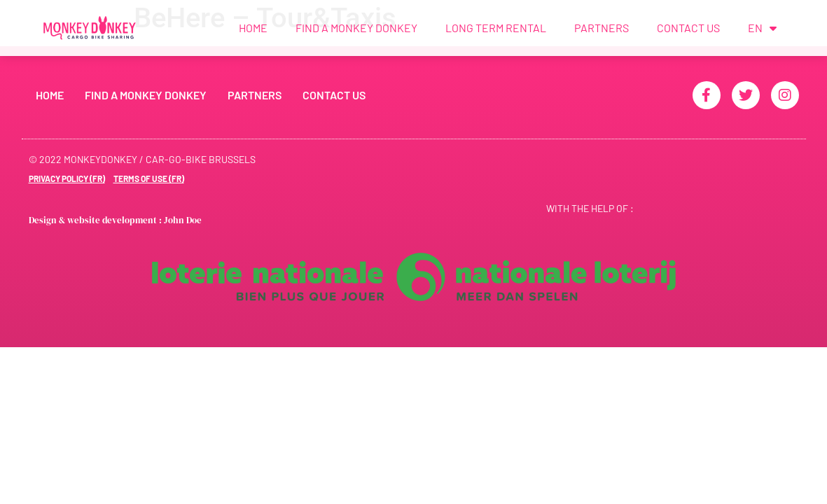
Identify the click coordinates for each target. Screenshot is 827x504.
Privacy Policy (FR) (67, 178)
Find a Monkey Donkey (356, 28)
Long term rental (496, 28)
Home (253, 28)
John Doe (183, 220)
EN (762, 28)
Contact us (688, 28)
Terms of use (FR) (149, 178)
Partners (602, 28)
